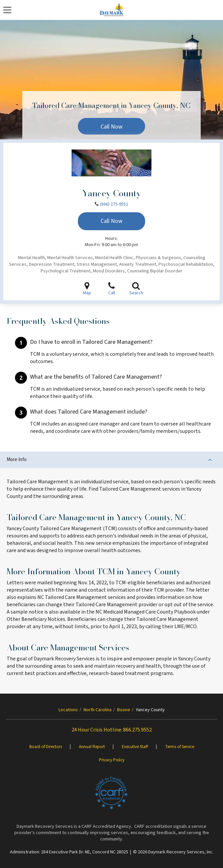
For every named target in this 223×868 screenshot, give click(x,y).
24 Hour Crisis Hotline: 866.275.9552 (112, 730)
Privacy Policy (112, 760)
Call (111, 289)
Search (136, 289)
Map (87, 289)
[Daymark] (112, 10)
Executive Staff (135, 747)
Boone (124, 710)
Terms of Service (180, 747)
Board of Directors (46, 747)
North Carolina (98, 710)
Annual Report (92, 747)
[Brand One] (111, 793)
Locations (68, 710)
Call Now (111, 127)
